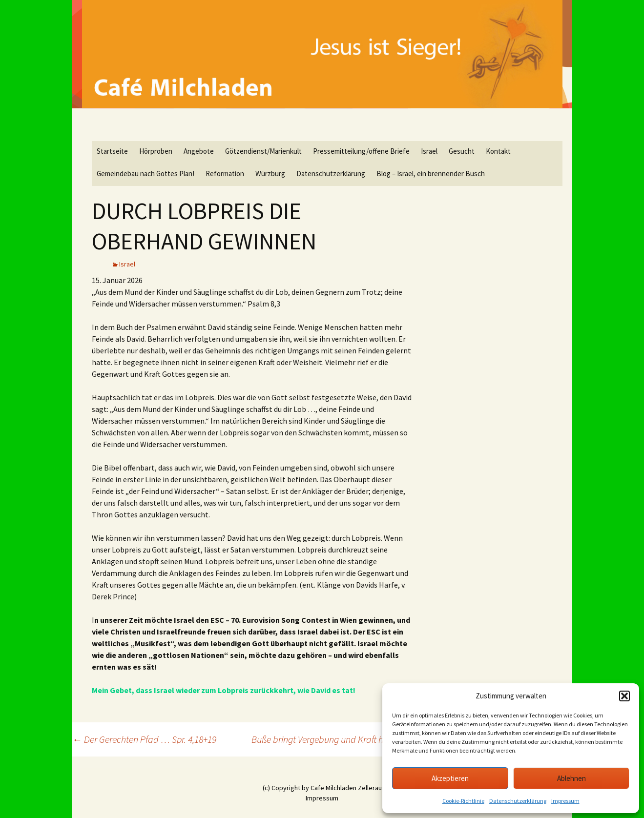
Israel (429, 151)
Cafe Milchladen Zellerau (346, 788)
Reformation (225, 174)
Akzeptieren (450, 778)
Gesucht (462, 151)
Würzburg (270, 174)
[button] (624, 696)
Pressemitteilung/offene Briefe (361, 151)
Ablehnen (571, 778)
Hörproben (156, 151)
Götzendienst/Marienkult (263, 151)
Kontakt (498, 151)
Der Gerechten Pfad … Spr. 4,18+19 (144, 739)
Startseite (112, 151)
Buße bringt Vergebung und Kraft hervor (333, 739)
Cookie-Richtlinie (463, 801)
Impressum (565, 801)
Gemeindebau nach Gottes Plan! (145, 174)
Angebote (199, 151)
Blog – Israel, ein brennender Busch (431, 174)
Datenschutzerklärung (518, 801)
